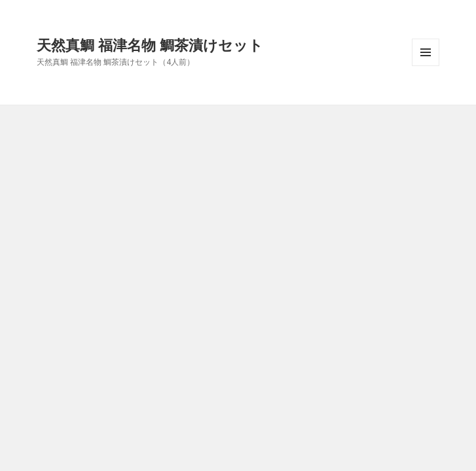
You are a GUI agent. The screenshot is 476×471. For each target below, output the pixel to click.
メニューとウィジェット (426, 66)
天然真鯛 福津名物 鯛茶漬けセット (150, 44)
